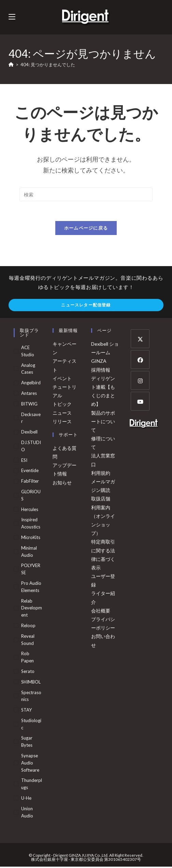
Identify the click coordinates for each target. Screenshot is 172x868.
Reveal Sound (28, 641)
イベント (62, 379)
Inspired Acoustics (31, 524)
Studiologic (31, 725)
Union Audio (27, 813)
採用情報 (101, 371)
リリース (62, 422)
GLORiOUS (31, 496)
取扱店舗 (101, 500)
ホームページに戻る (86, 229)
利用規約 (101, 474)
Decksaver (31, 419)
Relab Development (32, 609)
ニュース (62, 414)
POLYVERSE (31, 570)
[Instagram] (140, 381)
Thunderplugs (32, 785)
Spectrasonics (31, 697)
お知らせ (62, 484)
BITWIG (29, 405)
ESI (24, 461)
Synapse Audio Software (30, 764)
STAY (26, 711)
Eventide (30, 471)
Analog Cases (28, 370)
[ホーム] (11, 65)
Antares (29, 394)
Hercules (30, 510)
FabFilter (30, 482)
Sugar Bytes (27, 743)
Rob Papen (27, 658)
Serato (28, 672)
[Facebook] (140, 361)
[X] (140, 340)
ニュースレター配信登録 (86, 306)
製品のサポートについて (103, 422)
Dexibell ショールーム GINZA (105, 353)
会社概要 (101, 612)
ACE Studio (28, 352)
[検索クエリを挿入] (86, 194)
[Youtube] (140, 402)
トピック (62, 405)
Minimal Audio (29, 553)
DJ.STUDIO (31, 447)
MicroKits (31, 538)
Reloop (28, 626)
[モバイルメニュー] (12, 17)
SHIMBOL (31, 683)
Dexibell (29, 433)
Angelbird (31, 384)
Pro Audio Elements (31, 588)
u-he (26, 799)
